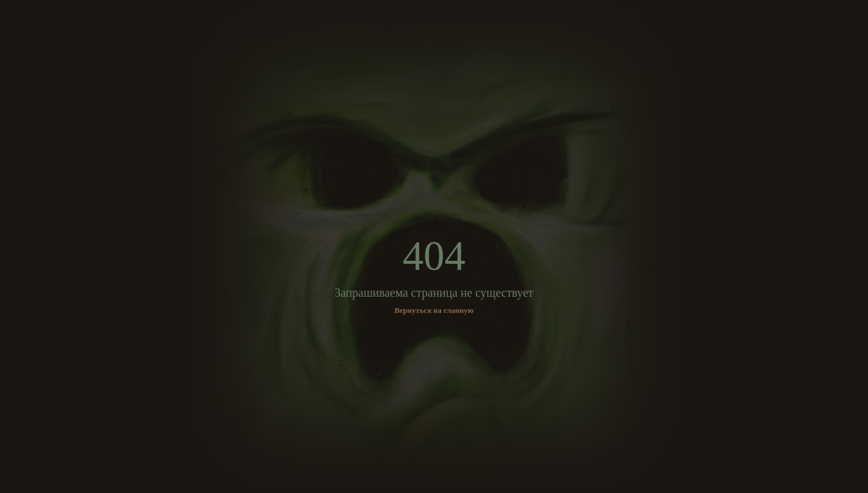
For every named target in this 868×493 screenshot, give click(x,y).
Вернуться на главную (434, 310)
